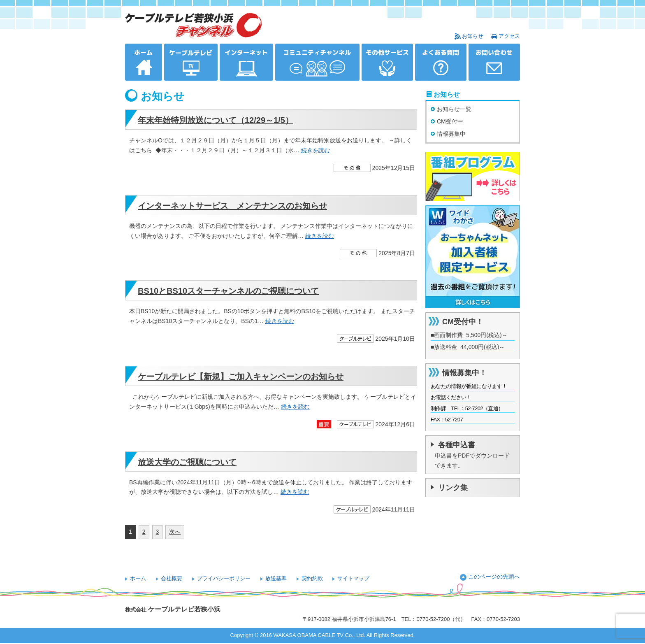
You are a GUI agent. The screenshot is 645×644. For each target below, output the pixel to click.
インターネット (246, 62)
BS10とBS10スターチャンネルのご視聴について (228, 291)
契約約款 (312, 578)
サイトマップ (353, 578)
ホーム (144, 62)
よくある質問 (441, 62)
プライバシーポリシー (224, 578)
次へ (175, 532)
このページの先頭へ (494, 577)
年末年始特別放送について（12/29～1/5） (216, 120)
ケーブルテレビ (191, 62)
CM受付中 (450, 121)
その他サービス (387, 62)
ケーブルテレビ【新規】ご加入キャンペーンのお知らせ (241, 377)
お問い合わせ (494, 62)
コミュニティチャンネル (317, 62)
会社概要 (172, 578)
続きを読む (316, 150)
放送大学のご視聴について (187, 462)
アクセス (509, 36)
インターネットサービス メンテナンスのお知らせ (232, 206)
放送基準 (276, 578)
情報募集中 (451, 134)
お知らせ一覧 (454, 109)
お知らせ (473, 36)
